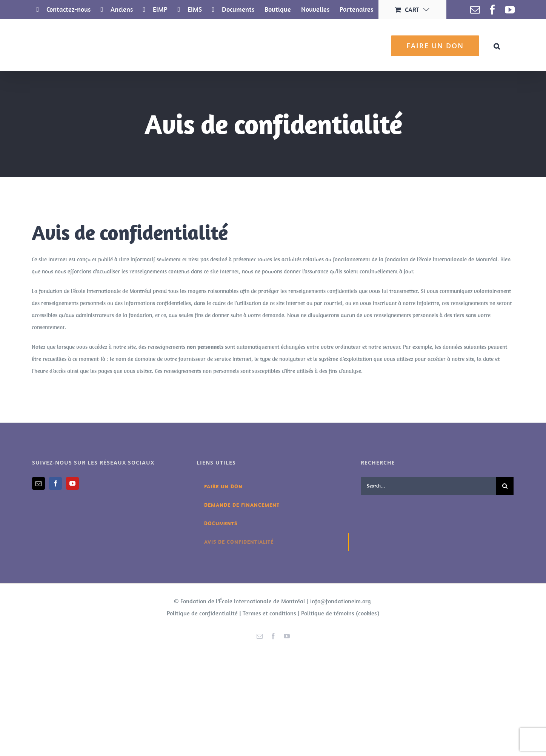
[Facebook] (55, 483)
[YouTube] (72, 483)
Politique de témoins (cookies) (340, 613)
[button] (497, 45)
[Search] (505, 486)
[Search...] (428, 486)
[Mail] (38, 483)
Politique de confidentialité (202, 613)
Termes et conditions (269, 613)
